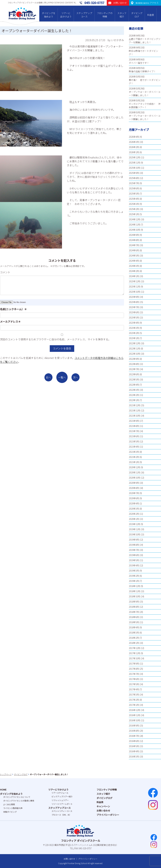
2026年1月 (134, 152)
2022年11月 (134, 348)
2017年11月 (134, 653)
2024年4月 (134, 261)
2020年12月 (134, 467)
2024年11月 (134, 225)
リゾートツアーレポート (62, 804)
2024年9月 (134, 235)
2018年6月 (134, 617)
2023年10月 (134, 292)
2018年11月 (134, 591)
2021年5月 (134, 441)
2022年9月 (134, 359)
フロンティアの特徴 (105, 15)
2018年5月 (134, 622)
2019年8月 (134, 545)
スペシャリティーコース (62, 811)
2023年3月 (134, 328)
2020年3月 (134, 509)
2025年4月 (134, 199)
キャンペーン (103, 806)
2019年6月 (134, 555)
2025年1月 (134, 214)
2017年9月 (134, 664)
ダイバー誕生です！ (139, 63)
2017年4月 (134, 689)
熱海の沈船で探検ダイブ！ (142, 71)
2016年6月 (134, 741)
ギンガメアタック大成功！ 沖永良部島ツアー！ (145, 105)
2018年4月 (134, 627)
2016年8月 (134, 731)
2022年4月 (134, 385)
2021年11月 (134, 410)
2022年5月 (134, 379)
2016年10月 (134, 720)
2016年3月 (134, 756)
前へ (48, 377)
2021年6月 (134, 436)
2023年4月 (134, 323)
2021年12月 (134, 405)
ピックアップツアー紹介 (62, 796)
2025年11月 (134, 163)
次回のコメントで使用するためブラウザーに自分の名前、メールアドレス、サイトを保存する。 (55, 339)
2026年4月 (134, 137)
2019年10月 (134, 534)
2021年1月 (134, 462)
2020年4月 (134, 503)
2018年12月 (134, 586)
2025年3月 (134, 204)
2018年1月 (134, 643)
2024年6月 (134, 250)
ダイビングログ (137, 15)
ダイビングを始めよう (49, 15)
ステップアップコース (84, 15)
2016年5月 (134, 746)
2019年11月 (134, 529)
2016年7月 (134, 736)
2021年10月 (134, 416)
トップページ (6, 774)
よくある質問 (9, 804)
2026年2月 (134, 147)
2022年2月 (134, 395)
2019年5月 (134, 560)
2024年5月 (134, 255)
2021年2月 (134, 457)
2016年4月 (134, 751)
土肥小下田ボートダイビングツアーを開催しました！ (145, 41)
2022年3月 (134, 390)
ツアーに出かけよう (66, 15)
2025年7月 (134, 183)
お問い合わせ (103, 811)
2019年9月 (134, 540)
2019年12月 (134, 524)
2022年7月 (134, 369)
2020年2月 (134, 514)
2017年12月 (134, 648)
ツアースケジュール (60, 793)
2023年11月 (134, 286)
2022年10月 (134, 354)
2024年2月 (134, 271)
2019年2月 (134, 576)
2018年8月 (134, 607)
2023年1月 (134, 338)
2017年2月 (134, 700)
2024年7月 (134, 245)
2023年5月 (134, 317)
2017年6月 (134, 679)
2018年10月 (134, 596)
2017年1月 (134, 705)
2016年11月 (134, 715)
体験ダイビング (10, 812)
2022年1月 (134, 400)
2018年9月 (134, 602)
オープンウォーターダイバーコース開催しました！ (144, 94)
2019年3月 (134, 571)
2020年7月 (134, 493)
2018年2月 (134, 638)
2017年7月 (134, 674)
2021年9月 (134, 421)
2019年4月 (134, 565)
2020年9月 (134, 483)
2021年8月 (134, 426)
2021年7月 (134, 431)
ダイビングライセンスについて (17, 797)
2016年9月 (134, 725)
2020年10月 (134, 478)
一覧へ (62, 377)
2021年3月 (134, 452)
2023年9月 (134, 297)
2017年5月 (134, 684)
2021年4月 (134, 447)
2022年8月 (134, 364)
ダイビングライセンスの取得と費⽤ (19, 801)
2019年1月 (134, 581)
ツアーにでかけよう (58, 790)
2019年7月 (134, 550)
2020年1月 (134, 519)
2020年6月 (134, 498)
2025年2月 (134, 209)
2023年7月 (134, 307)
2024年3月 (134, 266)
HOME (3, 790)
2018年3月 (134, 633)
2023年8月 (134, 302)
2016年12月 (134, 710)
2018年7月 (134, 612)
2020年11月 (134, 472)
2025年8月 (134, 178)
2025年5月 (134, 194)
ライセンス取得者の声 (13, 808)
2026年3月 (134, 142)
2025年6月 (134, 188)
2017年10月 (134, 658)
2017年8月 (134, 669)
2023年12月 (134, 281)
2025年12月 (134, 157)
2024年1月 (134, 276)
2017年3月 (134, 694)
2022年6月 (134, 374)
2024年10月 (134, 230)
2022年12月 (134, 343)
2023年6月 (134, 312)
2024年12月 (134, 219)
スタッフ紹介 (122, 15)
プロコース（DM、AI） (61, 815)
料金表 (151, 15)
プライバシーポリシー (108, 815)
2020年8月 (134, 488)
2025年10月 (134, 168)
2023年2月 (134, 333)
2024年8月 (134, 240)
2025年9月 (134, 173)
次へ (76, 377)
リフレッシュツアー (60, 800)
